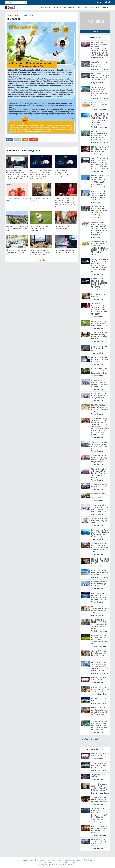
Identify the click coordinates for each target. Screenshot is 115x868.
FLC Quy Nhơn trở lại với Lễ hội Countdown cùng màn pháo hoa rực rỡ (100, 149)
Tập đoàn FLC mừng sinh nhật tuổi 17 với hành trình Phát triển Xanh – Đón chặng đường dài (99, 473)
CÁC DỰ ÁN (82, 8)
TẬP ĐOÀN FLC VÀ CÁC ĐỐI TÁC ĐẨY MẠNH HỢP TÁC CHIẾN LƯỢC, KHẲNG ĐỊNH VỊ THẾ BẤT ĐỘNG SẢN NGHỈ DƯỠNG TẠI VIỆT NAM (17, 175)
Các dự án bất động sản (100, 69)
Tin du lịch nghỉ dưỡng (99, 109)
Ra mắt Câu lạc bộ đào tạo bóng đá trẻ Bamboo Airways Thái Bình (100, 396)
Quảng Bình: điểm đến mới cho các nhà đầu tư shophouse (100, 572)
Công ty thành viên (98, 58)
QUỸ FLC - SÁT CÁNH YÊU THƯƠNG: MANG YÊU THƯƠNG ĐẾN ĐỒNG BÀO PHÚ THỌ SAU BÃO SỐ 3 (99, 195)
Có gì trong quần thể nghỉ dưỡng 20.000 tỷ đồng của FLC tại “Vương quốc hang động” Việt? (100, 640)
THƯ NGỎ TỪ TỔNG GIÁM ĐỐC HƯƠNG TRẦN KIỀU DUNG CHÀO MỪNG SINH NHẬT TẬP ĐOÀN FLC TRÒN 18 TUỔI (65, 203)
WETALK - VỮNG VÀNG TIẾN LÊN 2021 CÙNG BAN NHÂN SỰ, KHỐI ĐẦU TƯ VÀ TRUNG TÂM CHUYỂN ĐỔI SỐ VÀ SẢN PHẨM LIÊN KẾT (41, 175)
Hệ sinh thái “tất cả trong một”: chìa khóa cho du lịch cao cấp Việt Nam (100, 371)
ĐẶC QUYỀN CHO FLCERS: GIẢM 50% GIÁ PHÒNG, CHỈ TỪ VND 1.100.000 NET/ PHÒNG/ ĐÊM (99, 624)
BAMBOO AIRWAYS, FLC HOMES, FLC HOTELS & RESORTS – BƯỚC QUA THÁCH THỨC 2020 (100, 283)
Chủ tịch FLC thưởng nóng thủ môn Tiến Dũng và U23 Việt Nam (100, 689)
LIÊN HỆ (106, 8)
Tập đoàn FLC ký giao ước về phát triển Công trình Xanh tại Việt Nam (99, 799)
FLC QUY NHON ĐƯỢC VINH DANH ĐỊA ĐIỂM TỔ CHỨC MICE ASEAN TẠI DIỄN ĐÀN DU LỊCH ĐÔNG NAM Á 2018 (100, 666)
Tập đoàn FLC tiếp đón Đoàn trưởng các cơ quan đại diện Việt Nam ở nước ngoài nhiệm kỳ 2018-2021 (100, 548)
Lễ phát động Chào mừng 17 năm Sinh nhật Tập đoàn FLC (100, 496)
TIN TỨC (57, 8)
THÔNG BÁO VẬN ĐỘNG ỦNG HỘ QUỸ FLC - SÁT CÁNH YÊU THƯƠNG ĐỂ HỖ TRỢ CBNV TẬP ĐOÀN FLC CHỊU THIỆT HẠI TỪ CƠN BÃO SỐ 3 (99, 228)
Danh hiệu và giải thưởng (100, 187)
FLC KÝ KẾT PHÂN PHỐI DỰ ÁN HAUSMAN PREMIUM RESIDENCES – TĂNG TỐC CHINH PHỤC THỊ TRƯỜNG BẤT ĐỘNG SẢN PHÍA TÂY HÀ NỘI (100, 49)
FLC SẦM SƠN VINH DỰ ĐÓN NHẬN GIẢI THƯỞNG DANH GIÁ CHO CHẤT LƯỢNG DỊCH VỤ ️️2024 (100, 180)
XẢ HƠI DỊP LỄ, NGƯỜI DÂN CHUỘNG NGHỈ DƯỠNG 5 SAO (16, 252)
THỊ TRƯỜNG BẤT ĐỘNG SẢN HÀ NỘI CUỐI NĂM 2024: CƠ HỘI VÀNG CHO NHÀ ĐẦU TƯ (99, 91)
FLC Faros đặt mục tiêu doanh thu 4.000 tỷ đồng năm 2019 (100, 360)
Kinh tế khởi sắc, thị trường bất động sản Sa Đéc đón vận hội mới (17, 228)
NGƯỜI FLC (69, 8)
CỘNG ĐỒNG (95, 8)
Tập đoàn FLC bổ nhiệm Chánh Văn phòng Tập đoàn (100, 521)
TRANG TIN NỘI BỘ (103, 2)
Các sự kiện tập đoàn (99, 694)
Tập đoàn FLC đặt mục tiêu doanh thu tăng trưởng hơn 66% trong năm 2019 (40, 252)
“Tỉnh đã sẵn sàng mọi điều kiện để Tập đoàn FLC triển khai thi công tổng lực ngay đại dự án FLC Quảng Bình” (100, 725)
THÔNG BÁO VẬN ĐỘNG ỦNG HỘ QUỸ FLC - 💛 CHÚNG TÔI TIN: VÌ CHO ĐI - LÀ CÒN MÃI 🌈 (99, 211)
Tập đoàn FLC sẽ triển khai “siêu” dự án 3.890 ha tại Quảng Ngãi (99, 653)
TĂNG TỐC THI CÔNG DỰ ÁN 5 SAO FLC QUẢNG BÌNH (99, 64)
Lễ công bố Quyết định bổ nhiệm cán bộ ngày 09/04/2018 (99, 584)
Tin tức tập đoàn (27, 15)
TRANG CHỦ (45, 8)
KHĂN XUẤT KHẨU (91, 739)
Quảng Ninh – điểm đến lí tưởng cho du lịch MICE (100, 348)
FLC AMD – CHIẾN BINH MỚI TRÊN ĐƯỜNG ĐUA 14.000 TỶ (100, 561)
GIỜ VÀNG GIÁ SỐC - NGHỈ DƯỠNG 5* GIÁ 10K (99, 105)
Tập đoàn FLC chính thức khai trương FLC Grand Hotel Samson (99, 765)
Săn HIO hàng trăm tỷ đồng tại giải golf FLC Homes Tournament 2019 (41, 228)
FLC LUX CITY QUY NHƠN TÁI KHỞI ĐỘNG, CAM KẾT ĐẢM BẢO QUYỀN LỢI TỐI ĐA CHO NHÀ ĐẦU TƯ (100, 136)
